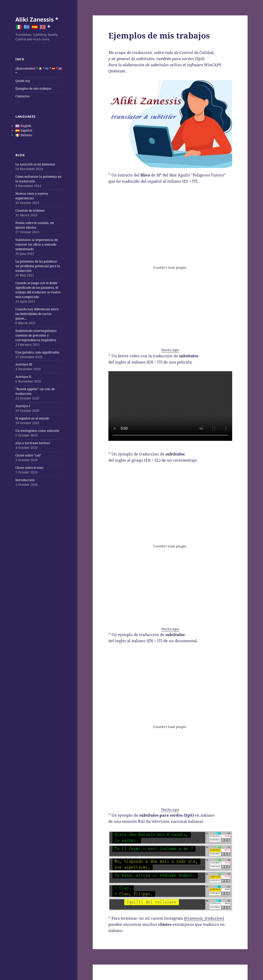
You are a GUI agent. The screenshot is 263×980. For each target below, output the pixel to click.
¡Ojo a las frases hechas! (33, 443)
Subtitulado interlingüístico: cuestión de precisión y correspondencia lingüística (36, 335)
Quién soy (23, 81)
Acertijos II (23, 377)
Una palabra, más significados (37, 352)
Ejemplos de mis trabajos (33, 88)
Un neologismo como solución (37, 431)
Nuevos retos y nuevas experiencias (32, 196)
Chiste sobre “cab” (28, 455)
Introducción (25, 480)
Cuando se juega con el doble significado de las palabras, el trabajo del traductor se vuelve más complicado (38, 290)
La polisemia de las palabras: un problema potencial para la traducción (38, 266)
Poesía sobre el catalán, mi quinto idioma (35, 225)
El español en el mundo (32, 418)
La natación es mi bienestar (35, 164)
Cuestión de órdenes (30, 211)
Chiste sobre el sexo (29, 468)
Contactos (22, 96)
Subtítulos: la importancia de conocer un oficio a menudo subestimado (37, 244)
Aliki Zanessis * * (37, 23)
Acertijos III (24, 364)
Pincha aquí (170, 350)
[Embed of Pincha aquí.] (170, 267)
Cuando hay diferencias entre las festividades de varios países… (37, 314)
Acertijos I (23, 406)
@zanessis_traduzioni (204, 918)
